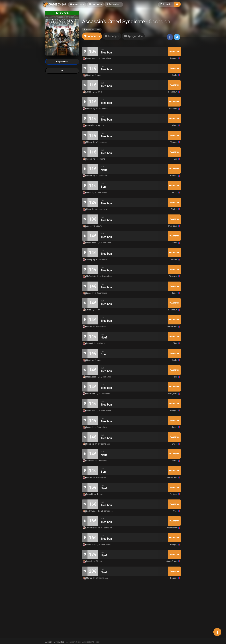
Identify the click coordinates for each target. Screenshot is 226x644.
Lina (87, 75)
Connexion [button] (166, 4)
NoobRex (89, 444)
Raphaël (88, 343)
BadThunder (90, 511)
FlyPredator (90, 276)
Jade (87, 226)
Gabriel (88, 125)
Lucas (87, 193)
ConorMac (89, 58)
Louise (88, 109)
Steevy (88, 260)
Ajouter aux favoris (92, 29)
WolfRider (89, 394)
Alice (87, 159)
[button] (114, 4)
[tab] (92, 36)
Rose (87, 327)
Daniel (87, 494)
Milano (88, 142)
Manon (88, 176)
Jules (87, 92)
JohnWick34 (90, 528)
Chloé (87, 209)
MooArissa (90, 243)
